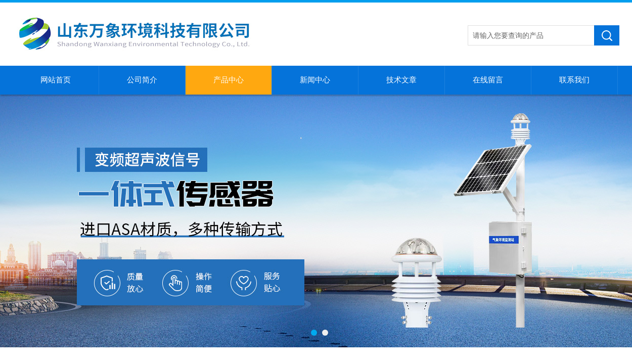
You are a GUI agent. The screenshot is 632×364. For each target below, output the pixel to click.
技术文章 (401, 80)
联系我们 (574, 80)
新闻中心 (315, 80)
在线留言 (488, 80)
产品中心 (229, 80)
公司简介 (142, 80)
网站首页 (56, 80)
